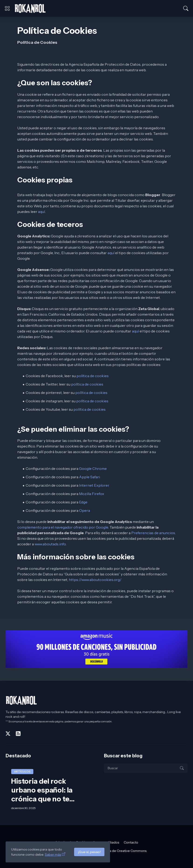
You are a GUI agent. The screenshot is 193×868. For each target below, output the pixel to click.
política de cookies (93, 376)
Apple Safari (90, 477)
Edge (83, 502)
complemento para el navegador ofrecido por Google (63, 527)
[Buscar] (186, 8)
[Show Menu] (7, 8)
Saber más (53, 854)
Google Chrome (93, 468)
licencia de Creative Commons (123, 851)
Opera (84, 510)
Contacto (131, 842)
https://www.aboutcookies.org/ (95, 580)
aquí (41, 212)
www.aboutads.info (50, 544)
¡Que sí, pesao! (89, 852)
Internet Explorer (94, 485)
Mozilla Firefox (92, 494)
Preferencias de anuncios (153, 533)
